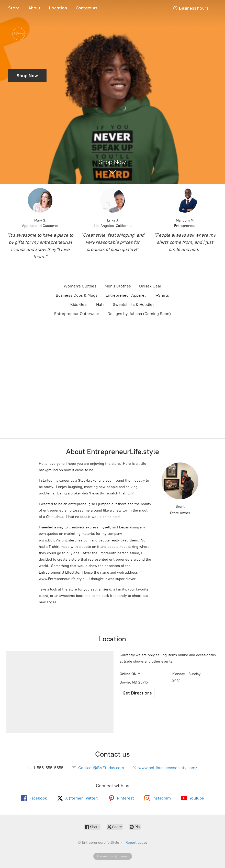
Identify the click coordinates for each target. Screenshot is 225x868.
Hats (100, 304)
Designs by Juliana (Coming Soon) (139, 314)
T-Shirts (161, 295)
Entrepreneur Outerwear (77, 314)
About (34, 8)
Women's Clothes (80, 286)
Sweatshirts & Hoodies (134, 304)
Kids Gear (79, 304)
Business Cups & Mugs (77, 295)
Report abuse (136, 843)
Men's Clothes (118, 286)
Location (58, 8)
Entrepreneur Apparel (126, 295)
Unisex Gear (150, 286)
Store (14, 8)
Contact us (86, 8)
